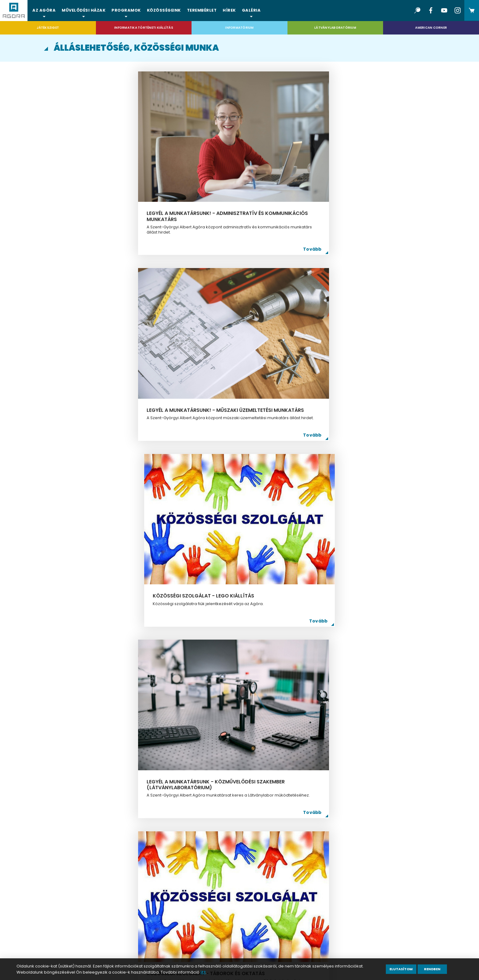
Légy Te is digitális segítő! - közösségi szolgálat (357, 312)
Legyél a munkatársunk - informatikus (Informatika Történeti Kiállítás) (230, 463)
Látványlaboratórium (335, 28)
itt (203, 972)
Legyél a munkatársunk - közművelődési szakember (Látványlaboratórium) (103, 315)
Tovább (151, 204)
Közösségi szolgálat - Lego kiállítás (358, 159)
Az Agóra (44, 10)
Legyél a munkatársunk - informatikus (102, 604)
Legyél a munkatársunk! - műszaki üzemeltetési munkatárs (238, 159)
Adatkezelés (75, 912)
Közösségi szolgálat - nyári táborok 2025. (107, 460)
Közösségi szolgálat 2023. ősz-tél (112, 743)
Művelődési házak (84, 10)
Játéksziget (48, 28)
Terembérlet (202, 10)
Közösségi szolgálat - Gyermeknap (351, 743)
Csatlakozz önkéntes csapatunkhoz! (223, 604)
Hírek (229, 10)
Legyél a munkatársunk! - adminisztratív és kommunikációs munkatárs (105, 162)
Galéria (251, 10)
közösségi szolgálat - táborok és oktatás (238, 312)
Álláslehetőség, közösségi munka (104, 898)
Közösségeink (164, 10)
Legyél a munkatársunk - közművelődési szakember (355, 460)
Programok (126, 10)
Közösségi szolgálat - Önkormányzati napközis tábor (237, 743)
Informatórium (239, 28)
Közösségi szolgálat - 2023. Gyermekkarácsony (359, 604)
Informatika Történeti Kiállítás (144, 28)
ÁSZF (65, 940)
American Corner (431, 28)
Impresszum (74, 926)
